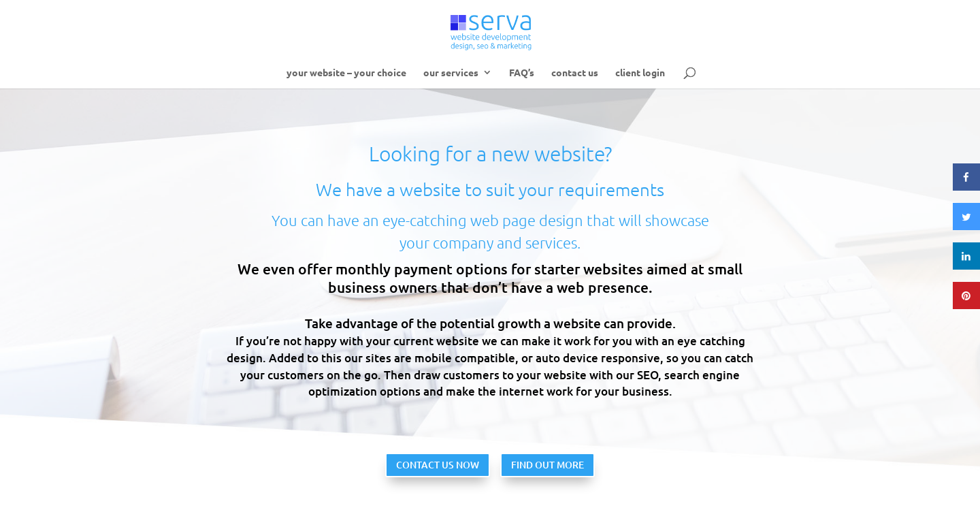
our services (451, 73)
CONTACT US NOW (438, 465)
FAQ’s (522, 73)
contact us (575, 73)
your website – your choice (346, 73)
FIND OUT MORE (548, 465)
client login (640, 73)
